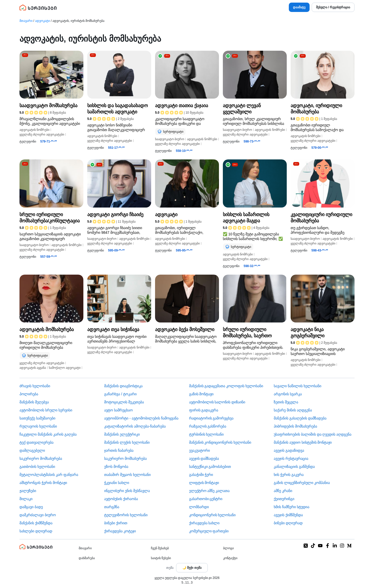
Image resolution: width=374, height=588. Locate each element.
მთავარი (26, 21)
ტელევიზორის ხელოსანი (126, 515)
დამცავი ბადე (31, 507)
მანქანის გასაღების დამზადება (300, 418)
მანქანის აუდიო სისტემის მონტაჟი (303, 442)
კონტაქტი (230, 558)
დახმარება (87, 558)
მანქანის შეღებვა (34, 402)
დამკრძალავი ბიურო (38, 515)
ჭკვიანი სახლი (117, 483)
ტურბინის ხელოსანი (206, 434)
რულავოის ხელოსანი (38, 426)
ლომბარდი (199, 507)
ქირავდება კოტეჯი (120, 531)
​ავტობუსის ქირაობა (121, 499)
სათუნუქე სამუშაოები (37, 418)
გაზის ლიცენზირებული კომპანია (302, 483)
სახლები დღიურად (36, 531)
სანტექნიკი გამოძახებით (210, 467)
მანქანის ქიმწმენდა (36, 523)
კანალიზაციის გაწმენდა (294, 467)
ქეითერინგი (284, 499)
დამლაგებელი (32, 450)
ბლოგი (228, 548)
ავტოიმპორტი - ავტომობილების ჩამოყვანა (141, 418)
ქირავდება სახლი (204, 523)
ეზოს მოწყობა (116, 467)
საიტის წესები (161, 558)
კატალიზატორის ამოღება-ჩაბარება (135, 426)
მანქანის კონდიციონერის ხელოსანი (220, 442)
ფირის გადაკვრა (204, 410)
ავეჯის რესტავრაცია (291, 458)
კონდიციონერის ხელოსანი (212, 515)
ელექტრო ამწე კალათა (209, 491)
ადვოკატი (42, 21)
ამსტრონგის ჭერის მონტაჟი (43, 483)
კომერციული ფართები (209, 531)
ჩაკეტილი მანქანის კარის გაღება (48, 434)
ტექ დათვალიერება (36, 442)
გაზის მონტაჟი (201, 394)
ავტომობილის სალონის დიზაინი (217, 402)
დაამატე (299, 7)
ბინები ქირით (116, 523)
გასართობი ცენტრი (206, 499)
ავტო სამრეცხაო (118, 410)
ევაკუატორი (199, 450)
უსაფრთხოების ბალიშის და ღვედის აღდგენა (313, 434)
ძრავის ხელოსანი (35, 386)
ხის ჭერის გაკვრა (289, 475)
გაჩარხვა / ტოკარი (120, 394)
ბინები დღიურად (288, 523)
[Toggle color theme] (192, 568)
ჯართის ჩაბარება (119, 450)
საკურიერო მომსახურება (41, 458)
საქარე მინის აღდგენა (293, 410)
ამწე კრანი (283, 491)
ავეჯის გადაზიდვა (289, 450)
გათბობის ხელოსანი (37, 467)
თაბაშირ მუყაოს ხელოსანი (127, 475)
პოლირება (29, 394)
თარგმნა (112, 507)
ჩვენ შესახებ (160, 548)
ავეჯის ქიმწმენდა (288, 515)
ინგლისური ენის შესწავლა (127, 491)
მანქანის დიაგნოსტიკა (123, 386)
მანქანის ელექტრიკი (122, 434)
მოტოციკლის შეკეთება (124, 402)
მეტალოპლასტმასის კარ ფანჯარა (49, 475)
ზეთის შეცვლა (286, 402)
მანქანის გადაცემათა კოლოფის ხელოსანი (226, 386)
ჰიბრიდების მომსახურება (295, 426)
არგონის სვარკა (288, 394)
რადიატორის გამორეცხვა (211, 418)
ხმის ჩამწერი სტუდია (292, 507)
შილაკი (26, 499)
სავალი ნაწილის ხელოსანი (298, 386)
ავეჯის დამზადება (204, 458)
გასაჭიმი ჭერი (201, 475)
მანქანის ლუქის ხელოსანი (127, 442)
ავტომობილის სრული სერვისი (46, 410)
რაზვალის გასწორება (208, 426)
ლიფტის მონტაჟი (204, 483)
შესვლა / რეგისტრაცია (333, 7)
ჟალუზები (28, 491)
